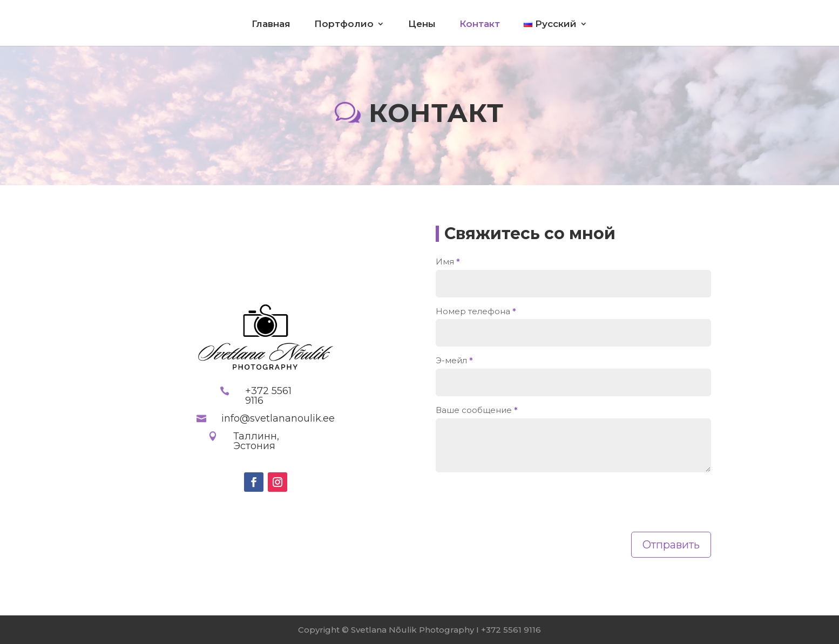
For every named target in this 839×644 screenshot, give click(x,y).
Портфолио (344, 25)
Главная (271, 25)
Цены (422, 25)
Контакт (480, 25)
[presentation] (518, 505)
